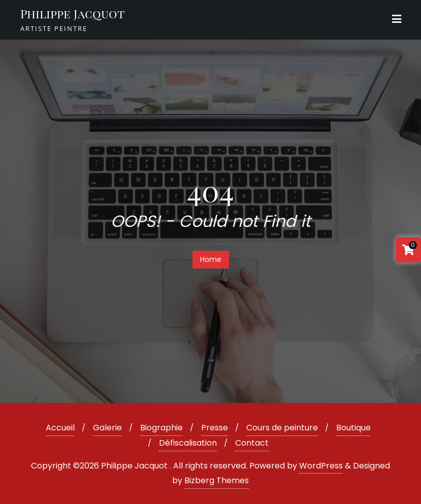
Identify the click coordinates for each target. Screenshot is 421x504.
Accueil (60, 428)
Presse (215, 428)
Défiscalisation (188, 443)
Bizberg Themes (217, 480)
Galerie (107, 428)
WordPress (321, 466)
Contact (252, 443)
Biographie (161, 428)
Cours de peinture (282, 428)
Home (211, 259)
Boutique (353, 428)
